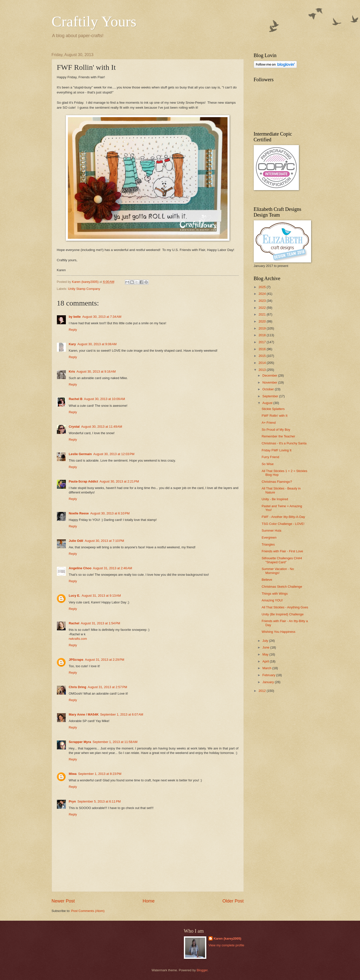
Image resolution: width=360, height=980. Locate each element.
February (269, 675)
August (268, 403)
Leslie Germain (80, 454)
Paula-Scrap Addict (84, 481)
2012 (262, 691)
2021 (262, 314)
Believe (267, 580)
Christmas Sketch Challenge (282, 587)
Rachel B (76, 399)
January (269, 682)
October (269, 389)
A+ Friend (269, 423)
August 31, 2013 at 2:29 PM (105, 660)
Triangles (268, 544)
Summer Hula (272, 531)
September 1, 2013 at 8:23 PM (100, 774)
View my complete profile (226, 945)
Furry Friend (270, 457)
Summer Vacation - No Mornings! (278, 571)
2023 (262, 301)
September (271, 396)
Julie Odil (76, 541)
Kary (72, 344)
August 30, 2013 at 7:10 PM (104, 541)
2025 (262, 287)
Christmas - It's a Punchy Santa (284, 443)
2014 (262, 363)
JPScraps (76, 660)
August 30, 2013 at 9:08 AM (97, 344)
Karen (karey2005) (227, 939)
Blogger (202, 970)
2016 (262, 349)
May (266, 654)
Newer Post (63, 901)
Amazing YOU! (272, 600)
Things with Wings (275, 594)
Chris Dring (78, 687)
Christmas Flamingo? (277, 482)
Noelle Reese (79, 513)
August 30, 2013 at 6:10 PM (110, 513)
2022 (262, 308)
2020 (262, 321)
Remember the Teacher (278, 436)
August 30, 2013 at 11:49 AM (102, 427)
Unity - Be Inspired (275, 499)
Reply (73, 330)
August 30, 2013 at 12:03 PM (114, 454)
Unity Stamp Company (84, 289)
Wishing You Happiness (279, 632)
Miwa (73, 774)
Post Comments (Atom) (88, 911)
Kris (72, 371)
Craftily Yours (94, 21)
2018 (262, 335)
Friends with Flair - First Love (282, 551)
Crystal (74, 427)
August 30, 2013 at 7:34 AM (102, 317)
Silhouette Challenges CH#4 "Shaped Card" (282, 560)
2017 (262, 342)
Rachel (74, 623)
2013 (262, 370)
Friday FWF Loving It (277, 450)
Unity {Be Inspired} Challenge (283, 614)
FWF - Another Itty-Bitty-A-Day (283, 517)
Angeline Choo (80, 568)
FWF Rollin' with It (275, 416)
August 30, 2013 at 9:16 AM (96, 371)
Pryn (72, 801)
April (266, 661)
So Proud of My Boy (276, 430)
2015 (262, 356)
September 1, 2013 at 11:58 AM (115, 742)
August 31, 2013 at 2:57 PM (108, 687)
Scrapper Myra (80, 742)
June (266, 647)
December (270, 375)
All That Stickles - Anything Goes (285, 607)
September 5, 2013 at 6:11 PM (99, 801)
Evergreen (269, 537)
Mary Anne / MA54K (84, 714)
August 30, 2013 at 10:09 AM (105, 399)
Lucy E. (75, 596)
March (267, 668)
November (270, 382)
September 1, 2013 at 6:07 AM (122, 714)
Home (148, 901)
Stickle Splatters (273, 409)
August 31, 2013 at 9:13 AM (101, 596)
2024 (262, 294)
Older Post (233, 901)
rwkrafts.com (78, 639)
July (266, 641)
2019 (262, 328)
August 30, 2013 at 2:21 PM (119, 481)
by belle (75, 317)
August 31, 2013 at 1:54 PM (101, 623)
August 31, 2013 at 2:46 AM (112, 568)
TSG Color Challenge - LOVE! (283, 524)
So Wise (268, 464)
